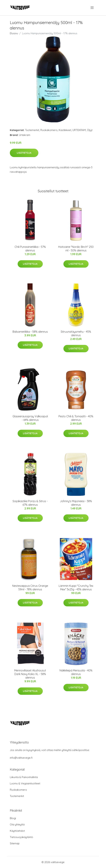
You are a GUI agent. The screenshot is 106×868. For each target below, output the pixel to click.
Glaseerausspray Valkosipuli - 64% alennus (30, 418)
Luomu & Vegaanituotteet (25, 783)
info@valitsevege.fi (21, 758)
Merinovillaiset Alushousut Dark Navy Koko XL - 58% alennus (30, 674)
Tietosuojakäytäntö (21, 837)
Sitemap (15, 843)
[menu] (92, 8)
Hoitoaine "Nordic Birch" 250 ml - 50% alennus (76, 249)
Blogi (13, 818)
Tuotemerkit (32, 130)
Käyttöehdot (17, 831)
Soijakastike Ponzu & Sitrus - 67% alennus (30, 503)
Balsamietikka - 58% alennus (30, 332)
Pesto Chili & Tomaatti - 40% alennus (76, 418)
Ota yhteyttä (17, 824)
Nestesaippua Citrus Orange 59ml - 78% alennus (30, 588)
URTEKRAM (79, 130)
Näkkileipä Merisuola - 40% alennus (76, 672)
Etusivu (14, 33)
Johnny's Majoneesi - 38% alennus (76, 503)
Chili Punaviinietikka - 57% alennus (30, 249)
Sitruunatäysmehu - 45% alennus (76, 333)
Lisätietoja (24, 153)
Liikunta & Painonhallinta (24, 777)
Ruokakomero (49, 130)
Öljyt (90, 130)
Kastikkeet (65, 130)
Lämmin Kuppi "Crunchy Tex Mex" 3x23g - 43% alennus (76, 588)
